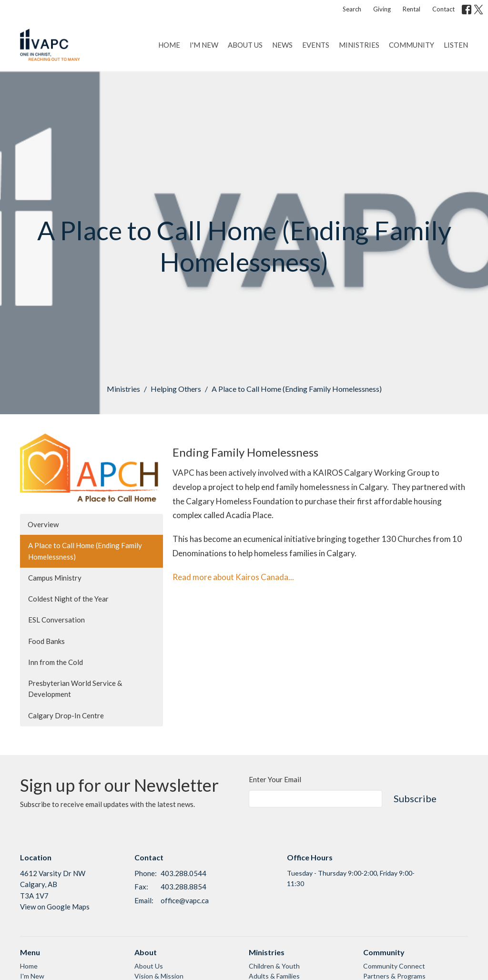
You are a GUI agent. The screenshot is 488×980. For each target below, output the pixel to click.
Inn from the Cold (56, 662)
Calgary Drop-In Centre (66, 715)
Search (352, 9)
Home (169, 45)
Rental (412, 9)
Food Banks (46, 641)
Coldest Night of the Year (68, 599)
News (282, 45)
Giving (382, 9)
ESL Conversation (56, 620)
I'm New (204, 45)
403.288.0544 (183, 873)
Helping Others (176, 389)
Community (412, 45)
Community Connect (394, 966)
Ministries (359, 45)
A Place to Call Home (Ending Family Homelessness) (85, 551)
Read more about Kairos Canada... (233, 577)
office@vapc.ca (185, 900)
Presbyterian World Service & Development (75, 689)
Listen (456, 45)
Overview (43, 524)
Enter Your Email (275, 779)
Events (316, 45)
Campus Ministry (55, 578)
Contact (443, 9)
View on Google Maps (55, 907)
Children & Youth (274, 966)
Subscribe (415, 798)
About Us (245, 45)
